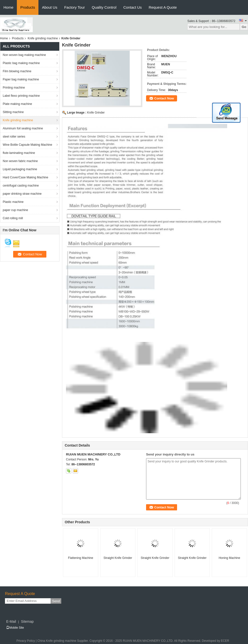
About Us (50, 7)
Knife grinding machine (43, 38)
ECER (225, 641)
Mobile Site (15, 628)
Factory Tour (75, 7)
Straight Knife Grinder (118, 558)
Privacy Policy (26, 641)
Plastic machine (13, 202)
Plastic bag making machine (21, 63)
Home (8, 7)
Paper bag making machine (21, 79)
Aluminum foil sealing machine (23, 128)
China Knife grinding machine (57, 641)
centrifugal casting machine (21, 186)
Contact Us (132, 7)
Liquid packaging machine (20, 169)
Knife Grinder (96, 113)
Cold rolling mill (13, 218)
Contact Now (164, 98)
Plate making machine (17, 104)
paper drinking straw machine (22, 194)
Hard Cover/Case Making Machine (25, 177)
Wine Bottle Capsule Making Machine (27, 145)
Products (28, 7)
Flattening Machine (80, 558)
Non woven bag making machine (24, 55)
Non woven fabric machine (20, 161)
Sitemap (27, 621)
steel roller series (14, 137)
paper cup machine (15, 210)
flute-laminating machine (19, 153)
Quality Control (104, 7)
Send (56, 601)
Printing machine (14, 88)
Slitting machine (13, 112)
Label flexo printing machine (21, 96)
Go (244, 27)
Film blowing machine (17, 71)
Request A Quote (163, 7)
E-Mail (11, 621)
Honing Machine (230, 558)
